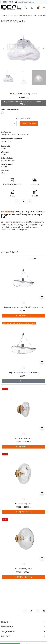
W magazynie (21, 118)
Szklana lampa (10, 223)
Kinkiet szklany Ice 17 (24, 450)
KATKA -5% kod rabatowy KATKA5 (23, 93)
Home (3, 15)
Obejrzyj (23, 392)
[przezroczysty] (23, 314)
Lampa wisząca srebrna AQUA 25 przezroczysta (23, 319)
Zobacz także (10, 263)
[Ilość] (14, 123)
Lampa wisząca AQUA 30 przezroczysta (23, 384)
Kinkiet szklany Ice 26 (24, 580)
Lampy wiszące (25, 15)
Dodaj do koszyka (29, 123)
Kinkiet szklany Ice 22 (24, 515)
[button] (26, 8)
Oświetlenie (12, 15)
